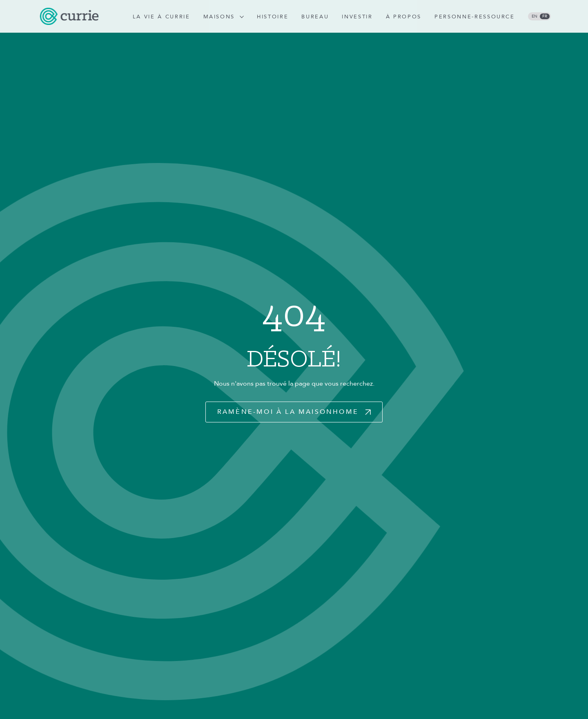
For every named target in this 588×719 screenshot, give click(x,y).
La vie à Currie (161, 17)
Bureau (315, 17)
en (535, 16)
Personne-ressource (475, 17)
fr (545, 16)
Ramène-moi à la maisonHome (288, 412)
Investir (357, 17)
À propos (404, 17)
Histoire (273, 17)
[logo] (69, 16)
